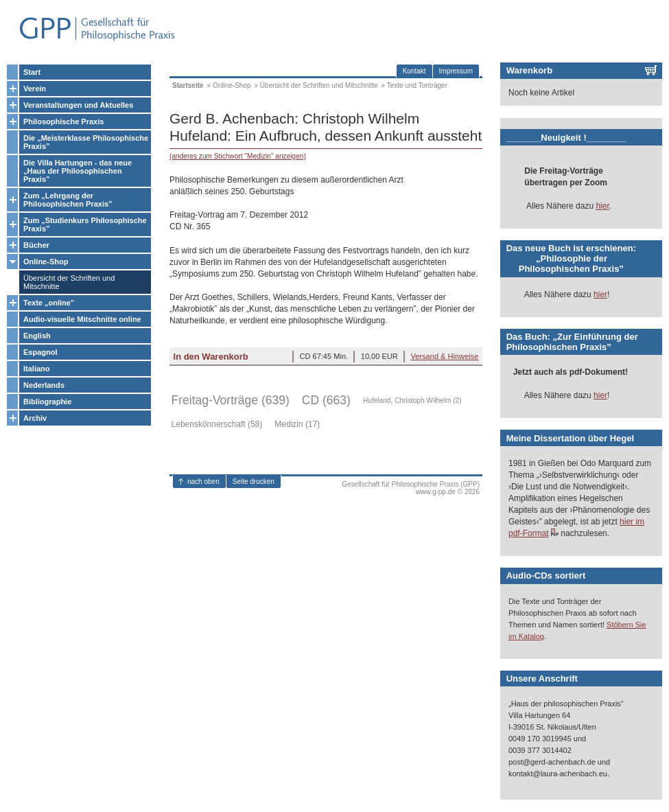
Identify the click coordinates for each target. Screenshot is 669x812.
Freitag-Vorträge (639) (231, 400)
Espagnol (40, 352)
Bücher (36, 245)
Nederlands (44, 385)
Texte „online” (49, 303)
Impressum (456, 71)
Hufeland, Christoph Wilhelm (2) (412, 401)
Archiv (35, 418)
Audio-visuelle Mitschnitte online (82, 319)
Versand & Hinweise (444, 356)
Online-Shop (46, 262)
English (37, 336)
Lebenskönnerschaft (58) (217, 424)
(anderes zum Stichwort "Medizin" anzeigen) (238, 156)
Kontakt (414, 71)
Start (32, 72)
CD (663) (326, 400)
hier (602, 206)
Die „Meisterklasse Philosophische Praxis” (86, 142)
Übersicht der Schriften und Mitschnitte (69, 282)
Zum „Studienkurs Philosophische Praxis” (85, 224)
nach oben (203, 482)
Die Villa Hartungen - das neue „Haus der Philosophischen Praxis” (78, 171)
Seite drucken (254, 482)
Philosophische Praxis (63, 121)
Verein (35, 89)
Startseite (188, 85)
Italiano (37, 369)
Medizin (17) (297, 424)
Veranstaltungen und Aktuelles (78, 105)
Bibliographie (47, 402)
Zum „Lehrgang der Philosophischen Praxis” (68, 200)
